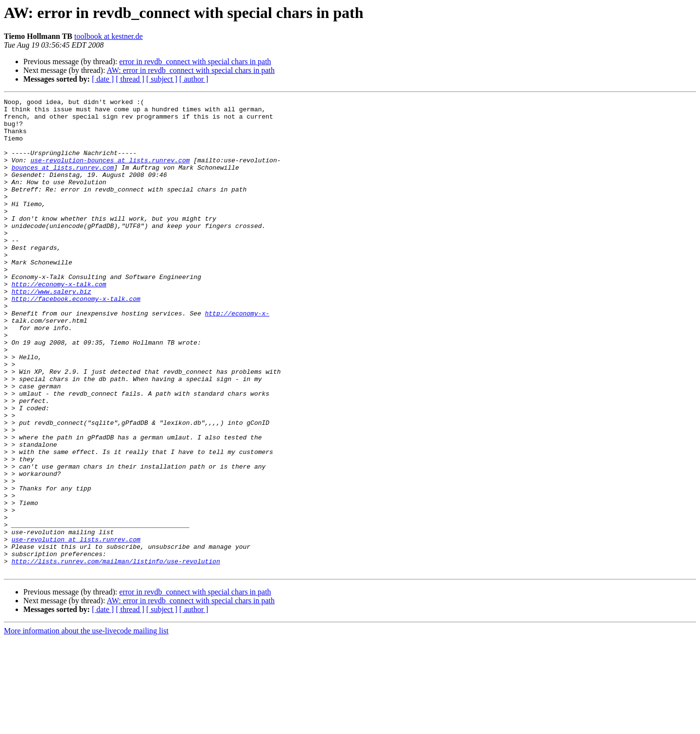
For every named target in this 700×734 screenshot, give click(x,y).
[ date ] (103, 79)
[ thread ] (130, 79)
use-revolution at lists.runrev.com (76, 628)
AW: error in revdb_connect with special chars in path (191, 70)
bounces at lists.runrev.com (63, 182)
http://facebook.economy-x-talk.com (76, 339)
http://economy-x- (237, 357)
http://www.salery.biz (52, 331)
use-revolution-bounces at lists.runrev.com (110, 173)
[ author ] (194, 79)
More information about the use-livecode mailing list (86, 725)
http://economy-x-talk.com (59, 322)
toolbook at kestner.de (109, 36)
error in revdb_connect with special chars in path (195, 61)
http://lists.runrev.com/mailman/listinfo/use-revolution (116, 654)
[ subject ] (162, 79)
